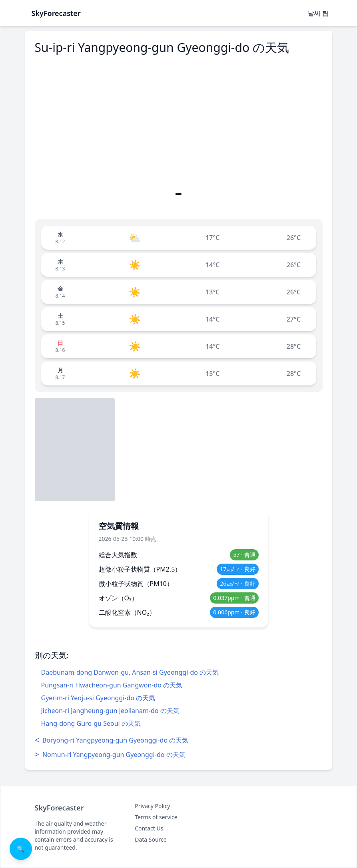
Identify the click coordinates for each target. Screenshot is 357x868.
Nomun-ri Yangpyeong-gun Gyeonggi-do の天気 (110, 755)
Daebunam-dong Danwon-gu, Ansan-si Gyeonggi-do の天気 (130, 672)
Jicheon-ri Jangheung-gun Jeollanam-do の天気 (110, 711)
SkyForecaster (59, 808)
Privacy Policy (152, 806)
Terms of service (156, 817)
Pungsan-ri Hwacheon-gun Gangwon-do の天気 (112, 685)
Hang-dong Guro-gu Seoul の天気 (91, 723)
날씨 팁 (318, 13)
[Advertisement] (179, 117)
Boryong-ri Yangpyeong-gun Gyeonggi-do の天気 (112, 740)
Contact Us (149, 828)
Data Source (151, 839)
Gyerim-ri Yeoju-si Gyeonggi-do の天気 (98, 698)
